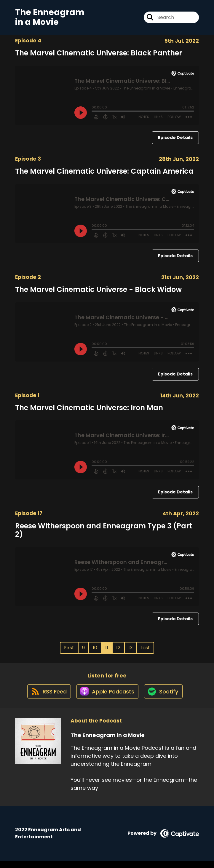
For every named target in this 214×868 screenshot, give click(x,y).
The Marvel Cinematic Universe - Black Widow (98, 292)
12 (118, 651)
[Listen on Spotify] (165, 698)
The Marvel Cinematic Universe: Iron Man (89, 411)
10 (95, 651)
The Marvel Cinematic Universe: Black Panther (99, 56)
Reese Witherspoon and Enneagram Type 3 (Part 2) (104, 533)
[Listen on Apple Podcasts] (107, 698)
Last (145, 651)
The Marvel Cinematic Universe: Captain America (104, 174)
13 (130, 651)
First (69, 651)
